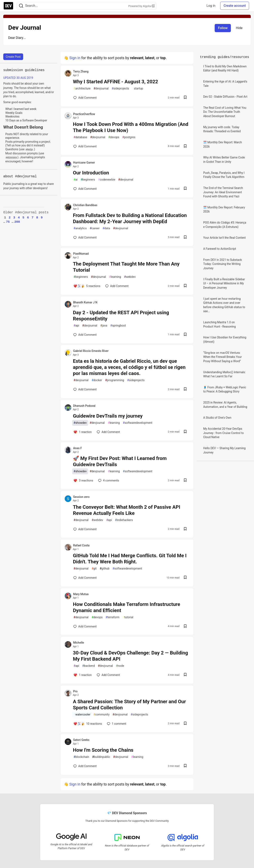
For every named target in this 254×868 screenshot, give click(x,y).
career (95, 228)
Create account (235, 6)
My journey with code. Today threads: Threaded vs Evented (222, 129)
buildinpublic (101, 757)
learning (115, 277)
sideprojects (120, 89)
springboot (118, 326)
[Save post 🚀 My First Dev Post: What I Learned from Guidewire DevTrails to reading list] (185, 481)
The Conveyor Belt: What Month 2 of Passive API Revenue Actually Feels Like (127, 510)
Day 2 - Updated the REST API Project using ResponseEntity (121, 316)
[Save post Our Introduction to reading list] (185, 189)
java (104, 326)
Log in (211, 6)
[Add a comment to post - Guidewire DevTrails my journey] (83, 432)
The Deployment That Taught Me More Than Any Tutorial (126, 267)
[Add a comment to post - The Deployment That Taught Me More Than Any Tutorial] (87, 286)
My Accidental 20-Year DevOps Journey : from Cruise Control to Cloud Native (223, 433)
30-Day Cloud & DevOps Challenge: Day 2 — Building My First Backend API (130, 656)
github (105, 569)
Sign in (75, 58)
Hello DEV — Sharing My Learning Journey (224, 450)
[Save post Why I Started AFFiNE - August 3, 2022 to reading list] (185, 98)
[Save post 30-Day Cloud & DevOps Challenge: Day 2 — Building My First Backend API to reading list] (185, 675)
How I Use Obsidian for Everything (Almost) (225, 340)
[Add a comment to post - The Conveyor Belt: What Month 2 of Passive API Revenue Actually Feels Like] (85, 529)
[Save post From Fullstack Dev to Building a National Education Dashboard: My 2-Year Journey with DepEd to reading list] (185, 238)
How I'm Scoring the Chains (103, 750)
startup (138, 89)
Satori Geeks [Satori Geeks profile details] (81, 740)
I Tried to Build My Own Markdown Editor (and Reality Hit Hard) (225, 68)
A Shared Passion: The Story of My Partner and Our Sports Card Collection (129, 705)
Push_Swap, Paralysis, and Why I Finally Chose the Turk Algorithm (224, 175)
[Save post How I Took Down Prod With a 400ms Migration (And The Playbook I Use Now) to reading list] (185, 146)
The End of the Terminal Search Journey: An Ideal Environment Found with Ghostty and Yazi (223, 192)
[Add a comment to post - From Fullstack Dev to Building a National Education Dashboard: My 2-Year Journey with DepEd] (85, 237)
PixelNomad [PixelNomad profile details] (81, 254)
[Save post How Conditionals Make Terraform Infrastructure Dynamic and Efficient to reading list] (185, 627)
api (76, 326)
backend (89, 666)
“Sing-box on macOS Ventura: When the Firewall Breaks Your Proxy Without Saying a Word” (222, 357)
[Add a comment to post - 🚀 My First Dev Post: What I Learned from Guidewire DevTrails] (83, 480)
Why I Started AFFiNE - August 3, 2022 (116, 82)
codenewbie (107, 180)
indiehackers (124, 520)
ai (76, 180)
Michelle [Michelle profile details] (79, 643)
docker (97, 380)
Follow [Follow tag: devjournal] (223, 28)
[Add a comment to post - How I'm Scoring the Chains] (85, 766)
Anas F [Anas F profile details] (78, 448)
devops (114, 137)
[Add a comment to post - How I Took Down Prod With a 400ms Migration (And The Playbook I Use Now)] (85, 146)
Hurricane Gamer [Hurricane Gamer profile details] (84, 163)
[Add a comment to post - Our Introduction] (85, 189)
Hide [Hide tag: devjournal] (239, 28)
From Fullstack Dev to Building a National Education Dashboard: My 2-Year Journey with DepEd (130, 218)
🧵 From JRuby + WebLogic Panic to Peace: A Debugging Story (225, 389)
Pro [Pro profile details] (75, 691)
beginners (88, 180)
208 (17, 222)
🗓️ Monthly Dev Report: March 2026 (223, 144)
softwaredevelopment (138, 423)
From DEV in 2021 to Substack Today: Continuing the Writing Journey (223, 264)
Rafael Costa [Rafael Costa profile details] (81, 545)
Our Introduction (91, 173)
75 (8, 222)
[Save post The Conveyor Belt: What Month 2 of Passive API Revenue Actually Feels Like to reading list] (185, 529)
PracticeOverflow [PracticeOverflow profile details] (84, 114)
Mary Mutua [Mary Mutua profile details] (81, 594)
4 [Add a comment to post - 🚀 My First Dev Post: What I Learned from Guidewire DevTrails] (108, 480)
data (106, 228)
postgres (129, 137)
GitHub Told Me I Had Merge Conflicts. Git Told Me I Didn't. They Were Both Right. (130, 559)
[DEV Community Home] (8, 6)
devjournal (101, 89)
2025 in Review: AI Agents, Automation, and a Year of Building (225, 405)
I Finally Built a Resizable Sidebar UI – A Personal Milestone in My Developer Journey (224, 283)
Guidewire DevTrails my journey (108, 416)
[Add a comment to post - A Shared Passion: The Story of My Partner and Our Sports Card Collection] (88, 724)
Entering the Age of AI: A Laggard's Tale (225, 84)
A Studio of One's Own (217, 418)
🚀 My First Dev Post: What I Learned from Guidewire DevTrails (120, 461)
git (94, 569)
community (101, 715)
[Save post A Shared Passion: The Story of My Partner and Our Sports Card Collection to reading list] (185, 724)
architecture (82, 89)
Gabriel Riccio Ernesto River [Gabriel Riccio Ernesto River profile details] (91, 351)
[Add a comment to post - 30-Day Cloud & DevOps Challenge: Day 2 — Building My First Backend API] (83, 675)
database (80, 137)
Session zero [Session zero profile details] (81, 497)
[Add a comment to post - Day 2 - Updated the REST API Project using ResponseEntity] (85, 335)
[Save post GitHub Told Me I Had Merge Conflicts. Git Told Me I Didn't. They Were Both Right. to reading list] (185, 578)
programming (115, 380)
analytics (80, 228)
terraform (113, 617)
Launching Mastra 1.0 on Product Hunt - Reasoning (219, 324)
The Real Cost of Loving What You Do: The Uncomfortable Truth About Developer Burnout (225, 112)
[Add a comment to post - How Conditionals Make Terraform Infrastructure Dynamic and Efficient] (85, 626)
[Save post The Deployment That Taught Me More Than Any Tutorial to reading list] (185, 286)
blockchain (81, 757)
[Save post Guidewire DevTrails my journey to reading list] (185, 432)
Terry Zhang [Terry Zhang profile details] (81, 71)
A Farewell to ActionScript (220, 249)
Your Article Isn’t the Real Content (225, 238)
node (120, 666)
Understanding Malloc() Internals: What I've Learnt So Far (224, 374)
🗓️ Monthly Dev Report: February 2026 (224, 210)
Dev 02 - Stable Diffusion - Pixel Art (225, 97)
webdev (130, 277)
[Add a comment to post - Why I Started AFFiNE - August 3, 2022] (85, 98)
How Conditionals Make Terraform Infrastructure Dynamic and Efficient (126, 607)
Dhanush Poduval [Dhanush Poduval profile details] (84, 406)
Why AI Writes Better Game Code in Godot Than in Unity (224, 160)
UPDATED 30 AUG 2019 (18, 78)
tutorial (128, 617)
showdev (80, 423)
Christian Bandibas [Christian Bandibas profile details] (85, 205)
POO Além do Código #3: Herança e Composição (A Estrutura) (225, 225)
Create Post (13, 57)
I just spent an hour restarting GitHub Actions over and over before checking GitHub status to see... (224, 305)
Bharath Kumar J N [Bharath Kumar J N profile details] (85, 302)
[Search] (21, 6)
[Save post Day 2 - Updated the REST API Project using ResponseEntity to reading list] (185, 335)
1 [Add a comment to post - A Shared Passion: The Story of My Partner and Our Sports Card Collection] (116, 724)
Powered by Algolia (141, 6)
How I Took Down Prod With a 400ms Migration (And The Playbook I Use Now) (131, 127)
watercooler (82, 715)
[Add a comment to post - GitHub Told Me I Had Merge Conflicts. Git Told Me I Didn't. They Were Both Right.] (85, 578)
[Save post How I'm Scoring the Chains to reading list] (185, 766)
